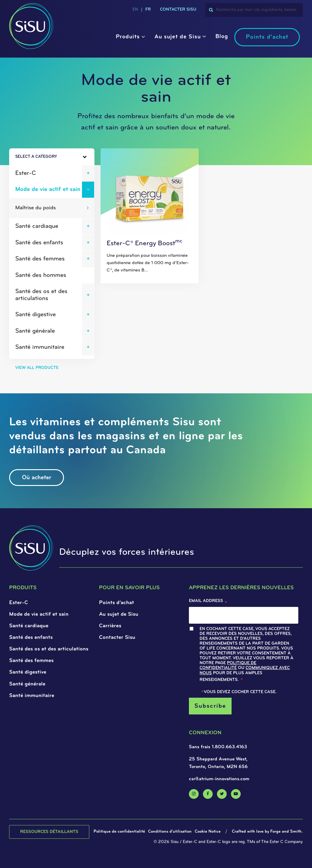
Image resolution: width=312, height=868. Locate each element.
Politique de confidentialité (228, 666)
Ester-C (26, 173)
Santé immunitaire (40, 347)
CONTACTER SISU (178, 10)
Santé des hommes (41, 275)
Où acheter (37, 478)
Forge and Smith (286, 832)
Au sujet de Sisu (178, 37)
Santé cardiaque (37, 226)
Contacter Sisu (117, 638)
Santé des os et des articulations (41, 295)
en (135, 10)
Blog (222, 37)
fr (148, 10)
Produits (128, 37)
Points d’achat (267, 37)
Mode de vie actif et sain (48, 190)
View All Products (37, 368)
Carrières (110, 626)
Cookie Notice (208, 832)
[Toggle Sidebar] (73, 157)
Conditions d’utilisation (170, 832)
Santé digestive (35, 315)
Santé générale (35, 331)
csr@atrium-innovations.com (219, 779)
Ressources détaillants (49, 832)
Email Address (208, 602)
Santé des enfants (39, 243)
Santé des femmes (40, 259)
